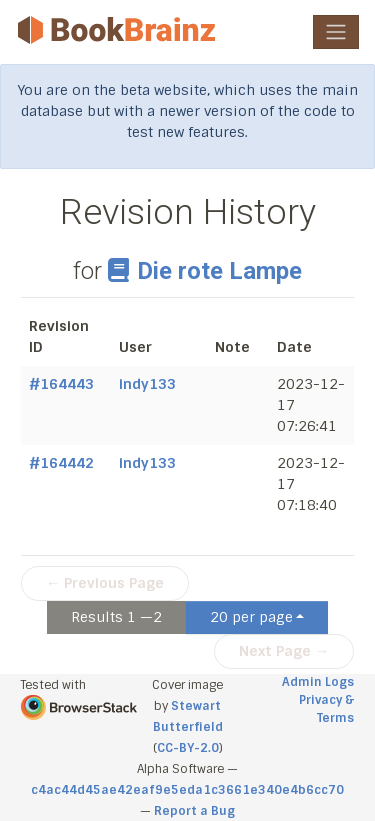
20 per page (251, 617)
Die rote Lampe (204, 271)
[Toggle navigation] (336, 32)
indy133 (147, 384)
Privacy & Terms (326, 709)
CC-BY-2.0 (188, 748)
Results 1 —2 (116, 617)
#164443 (61, 384)
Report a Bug (194, 811)
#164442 (61, 463)
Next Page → (284, 651)
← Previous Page (105, 583)
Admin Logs (318, 682)
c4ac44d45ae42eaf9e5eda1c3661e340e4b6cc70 (187, 790)
